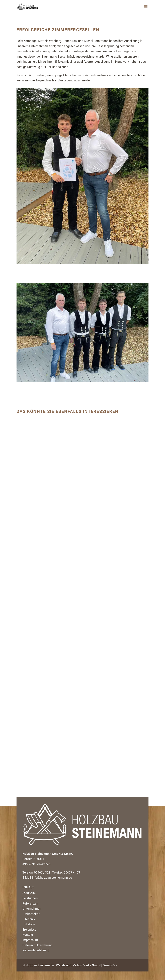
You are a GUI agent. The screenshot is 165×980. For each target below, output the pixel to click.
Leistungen (30, 898)
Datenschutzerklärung (37, 945)
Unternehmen (32, 909)
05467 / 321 (42, 872)
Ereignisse (29, 929)
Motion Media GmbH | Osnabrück (95, 965)
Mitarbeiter (31, 914)
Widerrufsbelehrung (36, 950)
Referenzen (30, 903)
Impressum (30, 940)
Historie (29, 924)
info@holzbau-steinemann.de (52, 878)
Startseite (29, 893)
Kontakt (28, 935)
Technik (29, 919)
